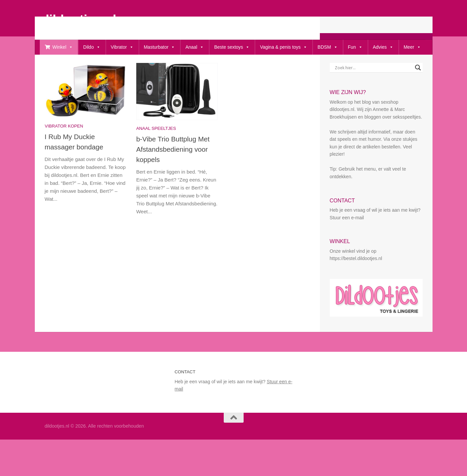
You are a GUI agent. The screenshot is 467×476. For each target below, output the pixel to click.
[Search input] (373, 89)
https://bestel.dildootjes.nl (356, 280)
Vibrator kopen (64, 148)
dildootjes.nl (79, 19)
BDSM (327, 47)
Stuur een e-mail (347, 239)
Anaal (195, 47)
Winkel (63, 47)
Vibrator (122, 47)
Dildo (92, 47)
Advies (383, 47)
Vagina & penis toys (284, 47)
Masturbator (160, 47)
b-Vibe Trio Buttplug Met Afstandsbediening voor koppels (173, 171)
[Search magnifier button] (418, 89)
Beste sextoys (232, 47)
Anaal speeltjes (156, 150)
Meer (412, 47)
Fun (355, 47)
